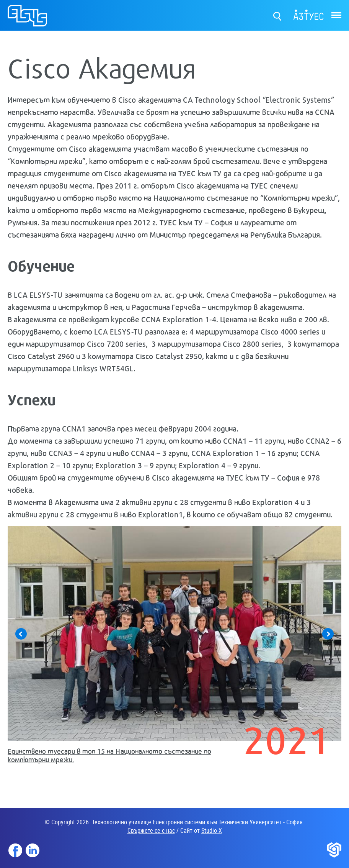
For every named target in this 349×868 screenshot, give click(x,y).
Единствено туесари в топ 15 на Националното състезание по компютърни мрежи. (109, 755)
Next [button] (328, 634)
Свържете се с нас (151, 830)
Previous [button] (21, 634)
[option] (174, 648)
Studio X (212, 830)
